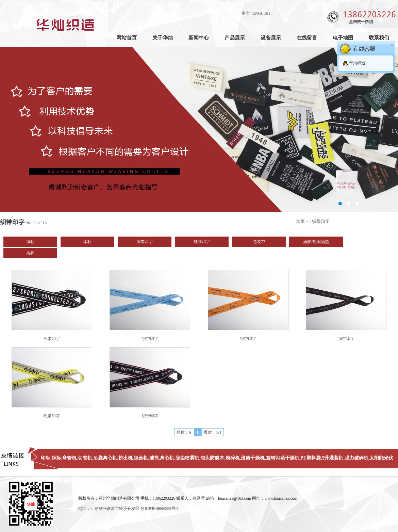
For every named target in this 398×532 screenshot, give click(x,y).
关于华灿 (163, 38)
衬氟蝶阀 (61, 480)
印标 (87, 242)
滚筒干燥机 (253, 458)
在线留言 (307, 38)
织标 (30, 242)
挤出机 (126, 458)
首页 (300, 221)
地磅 (77, 480)
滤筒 (154, 458)
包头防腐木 (212, 458)
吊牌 (30, 253)
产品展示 (235, 38)
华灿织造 (357, 63)
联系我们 (379, 38)
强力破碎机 (356, 458)
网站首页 (127, 38)
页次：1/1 (212, 432)
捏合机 (141, 458)
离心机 (167, 458)
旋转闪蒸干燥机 (283, 458)
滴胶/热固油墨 (316, 242)
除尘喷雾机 (187, 458)
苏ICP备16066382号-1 (160, 509)
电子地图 (343, 38)
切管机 (85, 458)
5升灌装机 (333, 458)
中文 (246, 13)
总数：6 (184, 432)
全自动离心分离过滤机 (122, 480)
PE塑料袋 (311, 458)
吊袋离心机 (105, 458)
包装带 (259, 242)
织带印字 (145, 242)
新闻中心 (199, 38)
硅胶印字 (202, 242)
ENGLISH (261, 13)
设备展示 (271, 38)
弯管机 (69, 458)
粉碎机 (233, 458)
